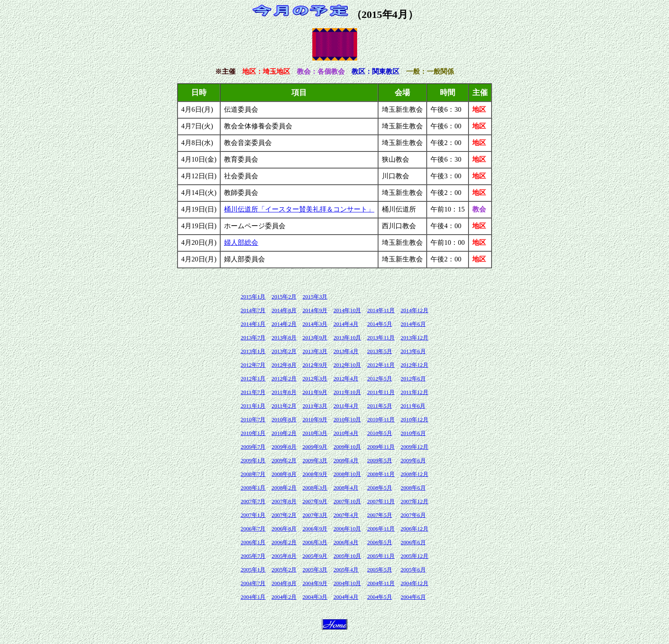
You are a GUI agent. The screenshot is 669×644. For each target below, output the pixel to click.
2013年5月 (380, 351)
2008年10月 (347, 474)
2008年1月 (253, 488)
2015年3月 (315, 297)
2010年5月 (380, 433)
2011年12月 (414, 392)
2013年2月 (284, 351)
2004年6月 (413, 597)
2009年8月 (284, 447)
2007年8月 (284, 501)
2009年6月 (413, 460)
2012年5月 (380, 379)
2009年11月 (381, 447)
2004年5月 (380, 597)
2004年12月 (414, 583)
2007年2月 (284, 515)
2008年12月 (414, 474)
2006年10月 (347, 529)
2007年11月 (381, 501)
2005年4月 (346, 570)
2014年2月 (284, 324)
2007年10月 (347, 501)
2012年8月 (284, 365)
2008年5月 (380, 488)
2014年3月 (315, 324)
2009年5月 (380, 460)
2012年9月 (315, 365)
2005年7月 (253, 556)
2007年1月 (253, 515)
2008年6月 (413, 488)
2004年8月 (284, 583)
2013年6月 (413, 351)
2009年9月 (315, 447)
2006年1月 (253, 542)
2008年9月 (315, 474)
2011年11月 (381, 392)
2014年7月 (253, 310)
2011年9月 (315, 392)
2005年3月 (315, 570)
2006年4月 (346, 542)
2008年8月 (284, 474)
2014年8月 (284, 310)
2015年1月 (253, 297)
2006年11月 (381, 529)
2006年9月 (315, 529)
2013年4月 (346, 351)
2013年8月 (284, 338)
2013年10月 (347, 338)
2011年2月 (284, 406)
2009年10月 (347, 447)
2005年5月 (380, 570)
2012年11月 (381, 365)
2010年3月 (315, 433)
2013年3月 (315, 351)
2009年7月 (253, 447)
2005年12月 (414, 556)
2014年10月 (347, 310)
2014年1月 (253, 324)
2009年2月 (284, 460)
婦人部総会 (241, 242)
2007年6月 (413, 515)
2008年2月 (284, 488)
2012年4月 (346, 379)
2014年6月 (413, 324)
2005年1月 (253, 570)
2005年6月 (413, 570)
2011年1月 (253, 406)
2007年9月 (315, 501)
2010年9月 (315, 419)
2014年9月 (315, 310)
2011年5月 (379, 406)
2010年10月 (347, 419)
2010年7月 (253, 419)
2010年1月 (253, 433)
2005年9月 (315, 556)
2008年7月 (253, 474)
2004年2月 (284, 597)
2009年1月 (253, 460)
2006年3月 (315, 542)
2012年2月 (284, 379)
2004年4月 (346, 597)
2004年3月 (315, 597)
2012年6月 (413, 379)
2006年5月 (380, 542)
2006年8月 (284, 529)
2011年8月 (284, 392)
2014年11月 (381, 310)
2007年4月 (346, 515)
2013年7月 (253, 338)
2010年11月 (381, 419)
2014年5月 (380, 324)
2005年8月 (284, 556)
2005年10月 (347, 556)
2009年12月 (414, 447)
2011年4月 (346, 406)
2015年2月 (284, 297)
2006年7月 (253, 529)
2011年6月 (413, 406)
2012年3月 (315, 379)
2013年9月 (315, 338)
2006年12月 (414, 529)
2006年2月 (284, 542)
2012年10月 (347, 365)
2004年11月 (381, 583)
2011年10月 (347, 392)
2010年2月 (284, 433)
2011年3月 (315, 406)
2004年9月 (315, 583)
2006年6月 (413, 542)
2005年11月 (381, 556)
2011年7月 (253, 392)
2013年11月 (381, 338)
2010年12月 (414, 419)
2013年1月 (253, 351)
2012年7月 (253, 365)
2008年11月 (381, 474)
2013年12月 (414, 338)
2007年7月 (253, 501)
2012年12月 (414, 365)
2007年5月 (380, 515)
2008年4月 (346, 488)
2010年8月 (284, 419)
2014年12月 (414, 310)
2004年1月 (253, 597)
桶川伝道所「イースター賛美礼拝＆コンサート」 (299, 209)
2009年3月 (315, 460)
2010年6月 (413, 433)
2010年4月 (346, 433)
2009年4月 (346, 460)
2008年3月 (315, 488)
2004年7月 (253, 583)
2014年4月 (346, 324)
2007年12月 (414, 501)
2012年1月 (253, 379)
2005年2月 (284, 570)
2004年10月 (347, 583)
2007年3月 (315, 515)
